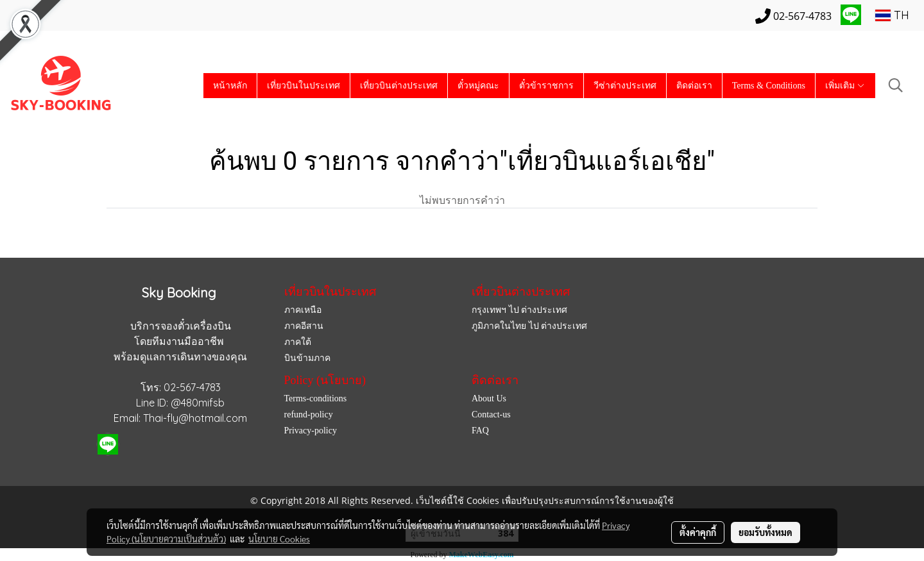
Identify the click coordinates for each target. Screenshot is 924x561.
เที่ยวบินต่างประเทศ (399, 86)
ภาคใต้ (298, 342)
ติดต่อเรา (694, 86)
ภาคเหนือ (303, 310)
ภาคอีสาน (304, 326)
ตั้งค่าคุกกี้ (698, 532)
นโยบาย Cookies (279, 539)
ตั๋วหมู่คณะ (478, 86)
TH (892, 15)
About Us (489, 398)
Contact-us (491, 414)
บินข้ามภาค (307, 358)
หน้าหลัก (230, 86)
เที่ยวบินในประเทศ (304, 86)
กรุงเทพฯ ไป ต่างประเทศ (519, 310)
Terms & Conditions (769, 86)
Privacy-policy (311, 431)
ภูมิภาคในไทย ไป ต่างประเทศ (529, 326)
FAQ (480, 431)
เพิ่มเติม (845, 86)
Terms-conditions (316, 398)
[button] (896, 85)
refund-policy (309, 414)
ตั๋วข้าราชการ (546, 86)
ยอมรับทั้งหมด (766, 532)
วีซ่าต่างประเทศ (625, 86)
